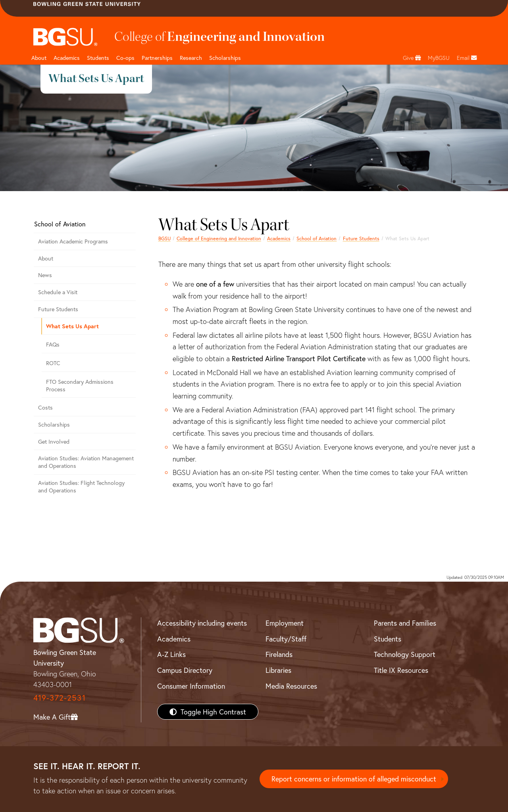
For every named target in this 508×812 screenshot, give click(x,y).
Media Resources (291, 686)
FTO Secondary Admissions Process (80, 385)
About (39, 58)
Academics (67, 58)
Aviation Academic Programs (73, 241)
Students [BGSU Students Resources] (388, 639)
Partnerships (157, 58)
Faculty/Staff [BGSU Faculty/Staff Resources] (286, 639)
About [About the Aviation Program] (46, 258)
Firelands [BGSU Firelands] (279, 654)
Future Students (361, 238)
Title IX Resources (401, 670)
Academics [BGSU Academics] (174, 639)
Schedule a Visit (58, 292)
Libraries (278, 670)
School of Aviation (317, 238)
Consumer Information (191, 686)
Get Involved (54, 441)
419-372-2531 (60, 698)
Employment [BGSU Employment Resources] (285, 623)
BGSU (165, 238)
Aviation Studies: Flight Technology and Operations (81, 486)
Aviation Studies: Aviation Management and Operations (86, 462)
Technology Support (405, 654)
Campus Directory (185, 670)
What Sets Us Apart (72, 326)
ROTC (53, 363)
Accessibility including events (202, 623)
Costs (45, 407)
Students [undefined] (98, 58)
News (45, 275)
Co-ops (125, 58)
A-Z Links (171, 654)
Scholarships (225, 58)
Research (191, 58)
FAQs (53, 344)
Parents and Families (405, 623)
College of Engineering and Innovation (219, 238)
